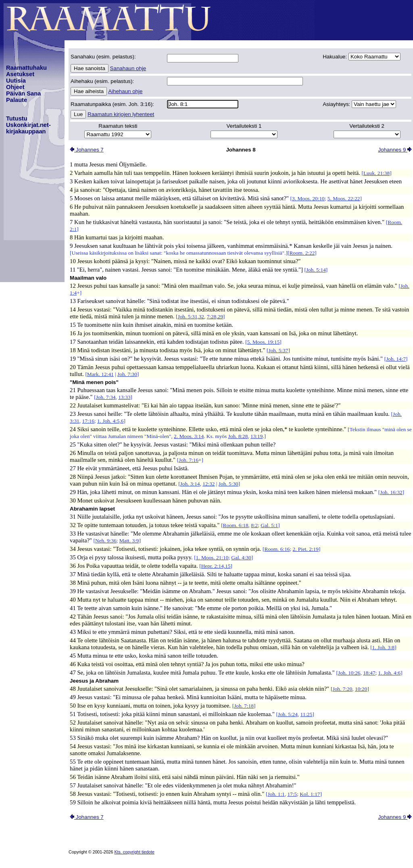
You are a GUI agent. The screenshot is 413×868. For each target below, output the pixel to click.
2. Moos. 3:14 (189, 436)
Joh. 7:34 (106, 397)
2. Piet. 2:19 (306, 549)
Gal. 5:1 (269, 525)
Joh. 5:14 (316, 270)
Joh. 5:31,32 (191, 317)
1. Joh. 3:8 (384, 647)
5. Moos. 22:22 (344, 198)
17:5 (292, 794)
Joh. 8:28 (238, 436)
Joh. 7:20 (342, 689)
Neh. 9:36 (106, 541)
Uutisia (16, 81)
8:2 (254, 525)
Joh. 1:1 (276, 794)
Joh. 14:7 (396, 359)
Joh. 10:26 (349, 673)
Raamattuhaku (26, 68)
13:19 (257, 436)
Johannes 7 (87, 150)
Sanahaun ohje (128, 68)
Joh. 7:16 (189, 460)
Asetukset (20, 74)
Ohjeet (15, 87)
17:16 (88, 421)
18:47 (369, 673)
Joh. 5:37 (278, 350)
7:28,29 (215, 317)
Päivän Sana (23, 93)
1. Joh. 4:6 (390, 673)
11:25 (307, 714)
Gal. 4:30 (241, 558)
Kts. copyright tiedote (134, 852)
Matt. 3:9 (129, 541)
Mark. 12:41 (100, 374)
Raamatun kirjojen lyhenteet (121, 114)
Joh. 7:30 (127, 374)
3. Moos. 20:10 (308, 198)
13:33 (124, 397)
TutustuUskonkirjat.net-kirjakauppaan (28, 125)
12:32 (209, 484)
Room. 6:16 (277, 549)
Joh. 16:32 (391, 492)
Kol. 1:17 (310, 794)
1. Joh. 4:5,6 (111, 421)
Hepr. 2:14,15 (216, 566)
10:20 (361, 689)
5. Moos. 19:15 (264, 342)
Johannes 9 (395, 150)
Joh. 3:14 (190, 484)
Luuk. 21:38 (376, 173)
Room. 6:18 (236, 525)
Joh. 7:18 (244, 706)
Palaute (17, 100)
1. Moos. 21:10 (212, 558)
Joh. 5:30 (228, 484)
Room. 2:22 (302, 253)
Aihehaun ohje (125, 91)
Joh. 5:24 (288, 714)
